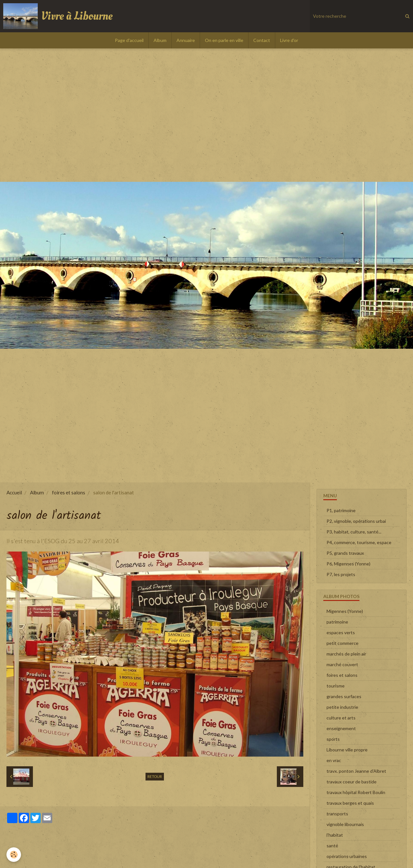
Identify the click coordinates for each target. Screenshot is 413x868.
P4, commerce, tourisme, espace (359, 542)
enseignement (341, 728)
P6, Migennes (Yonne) (348, 564)
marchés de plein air (346, 654)
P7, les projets (341, 574)
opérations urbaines (347, 856)
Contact (262, 40)
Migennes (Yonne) (345, 611)
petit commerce (342, 643)
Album (160, 40)
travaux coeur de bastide (352, 782)
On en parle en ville (224, 40)
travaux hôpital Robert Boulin (356, 792)
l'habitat (335, 835)
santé (332, 846)
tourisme (336, 686)
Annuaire (186, 40)
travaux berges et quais (350, 803)
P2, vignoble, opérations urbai (356, 521)
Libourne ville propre (347, 750)
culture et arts (341, 718)
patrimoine (337, 622)
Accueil (14, 492)
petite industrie (342, 707)
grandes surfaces (344, 696)
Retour (155, 776)
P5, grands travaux (345, 553)
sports (333, 739)
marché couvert (342, 664)
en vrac (334, 760)
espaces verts (341, 632)
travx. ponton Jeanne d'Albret (356, 771)
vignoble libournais (345, 824)
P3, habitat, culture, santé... (354, 532)
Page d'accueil (129, 40)
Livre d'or (289, 40)
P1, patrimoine (341, 510)
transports (337, 814)
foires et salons (69, 492)
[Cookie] (14, 855)
